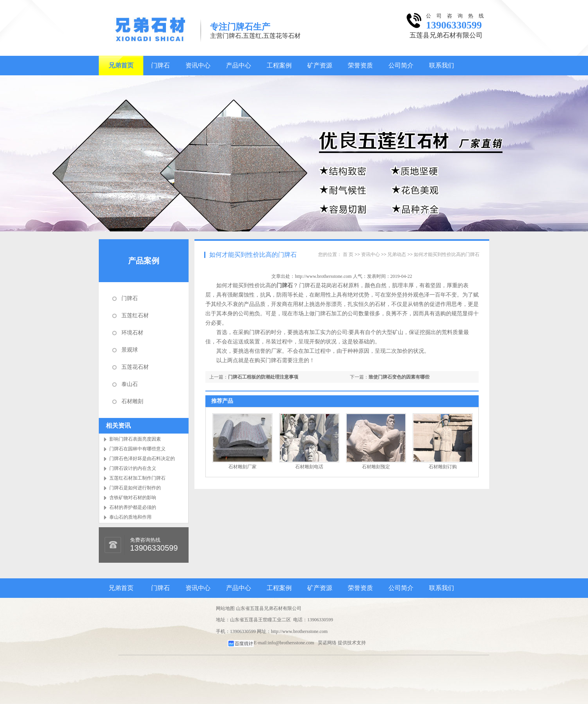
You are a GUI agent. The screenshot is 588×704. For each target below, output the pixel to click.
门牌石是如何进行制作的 (135, 488)
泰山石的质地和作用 (130, 517)
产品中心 (239, 65)
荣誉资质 (360, 65)
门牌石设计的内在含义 (133, 468)
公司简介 (401, 65)
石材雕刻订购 (443, 467)
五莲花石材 (135, 367)
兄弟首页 (121, 65)
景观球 (130, 350)
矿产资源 (320, 65)
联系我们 (442, 65)
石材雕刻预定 (376, 467)
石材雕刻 (132, 401)
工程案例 (279, 65)
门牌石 (160, 65)
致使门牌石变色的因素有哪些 (399, 377)
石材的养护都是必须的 (133, 507)
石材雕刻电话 (309, 467)
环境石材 (132, 333)
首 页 (348, 254)
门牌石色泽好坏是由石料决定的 (142, 459)
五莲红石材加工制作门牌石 (137, 478)
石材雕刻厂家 (242, 467)
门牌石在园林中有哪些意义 (137, 449)
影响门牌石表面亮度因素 (135, 439)
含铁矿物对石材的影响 (133, 498)
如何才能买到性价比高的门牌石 (253, 255)
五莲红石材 (135, 316)
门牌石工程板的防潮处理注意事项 (263, 377)
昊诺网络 (327, 643)
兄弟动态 (397, 254)
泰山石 (130, 384)
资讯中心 (198, 65)
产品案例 (144, 261)
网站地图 (225, 608)
